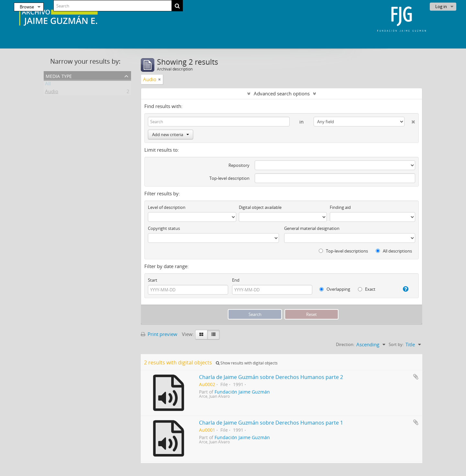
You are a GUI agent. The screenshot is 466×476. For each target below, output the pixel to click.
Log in (441, 6)
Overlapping (335, 289)
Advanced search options (282, 93)
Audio (52, 92)
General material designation (312, 228)
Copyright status (164, 228)
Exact (367, 289)
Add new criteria (171, 135)
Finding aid (340, 207)
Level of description (167, 207)
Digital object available (260, 207)
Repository (239, 165)
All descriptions (394, 251)
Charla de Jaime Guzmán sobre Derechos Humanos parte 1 (271, 423)
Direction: (345, 344)
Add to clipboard (416, 377)
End (236, 280)
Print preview (159, 334)
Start (153, 280)
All (48, 85)
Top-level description (229, 178)
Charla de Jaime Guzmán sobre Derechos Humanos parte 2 (271, 377)
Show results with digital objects (247, 363)
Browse (27, 7)
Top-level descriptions (343, 251)
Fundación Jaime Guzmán (242, 392)
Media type (59, 76)
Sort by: (396, 344)
